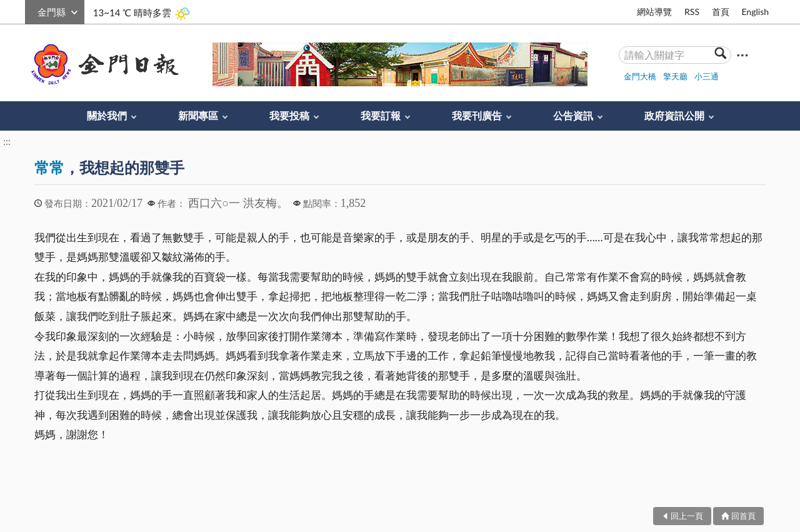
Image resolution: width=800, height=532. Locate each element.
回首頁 (743, 516)
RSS (692, 12)
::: (32, 10)
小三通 (707, 76)
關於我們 (107, 115)
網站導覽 (654, 12)
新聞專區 (198, 115)
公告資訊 (573, 115)
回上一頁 (687, 516)
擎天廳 (675, 76)
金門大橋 (640, 76)
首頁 (721, 12)
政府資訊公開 (674, 115)
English (755, 12)
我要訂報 (381, 115)
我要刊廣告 (477, 115)
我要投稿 (289, 115)
